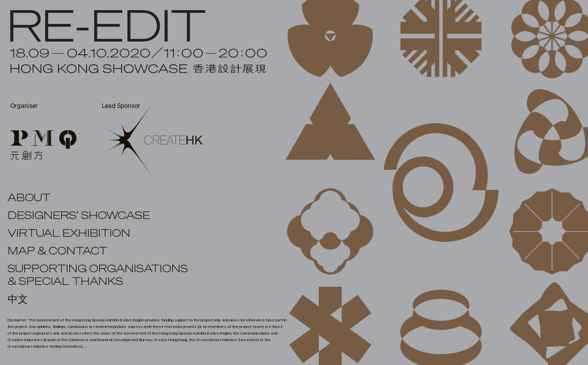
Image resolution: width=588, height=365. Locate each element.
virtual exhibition (69, 234)
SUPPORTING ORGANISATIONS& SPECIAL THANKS (98, 276)
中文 (18, 300)
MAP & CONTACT (58, 251)
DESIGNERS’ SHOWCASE (79, 216)
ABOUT (29, 198)
